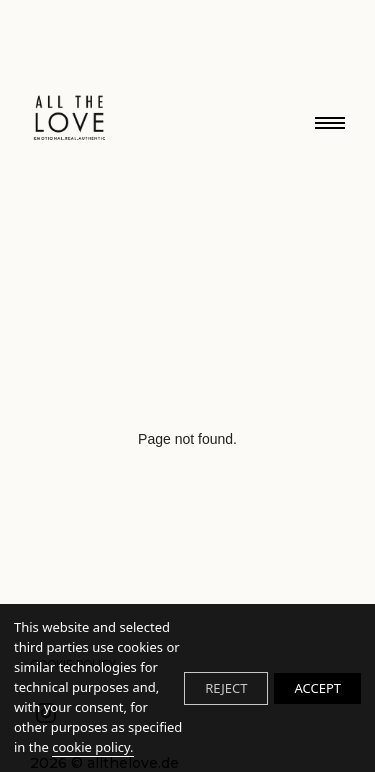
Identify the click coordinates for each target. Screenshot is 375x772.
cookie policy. (92, 747)
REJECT (226, 688)
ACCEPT (317, 688)
